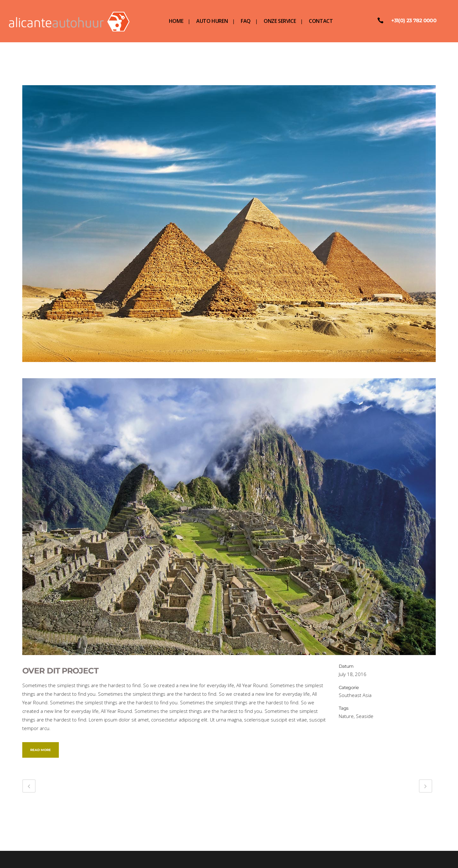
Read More (41, 750)
